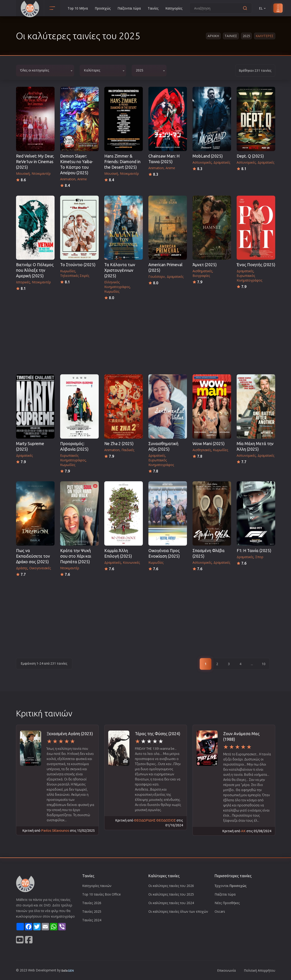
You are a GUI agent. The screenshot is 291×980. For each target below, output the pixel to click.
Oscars (220, 911)
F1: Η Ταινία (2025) (254, 551)
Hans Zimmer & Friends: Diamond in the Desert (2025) (122, 162)
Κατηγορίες (174, 8)
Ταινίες (153, 8)
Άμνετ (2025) (205, 265)
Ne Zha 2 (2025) (119, 444)
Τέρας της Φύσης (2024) (158, 734)
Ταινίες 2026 (92, 903)
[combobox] (45, 71)
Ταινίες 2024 (92, 920)
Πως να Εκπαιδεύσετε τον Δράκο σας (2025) (33, 556)
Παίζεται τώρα (225, 894)
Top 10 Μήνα (78, 8)
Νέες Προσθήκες (227, 903)
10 (264, 664)
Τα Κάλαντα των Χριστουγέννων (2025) (120, 270)
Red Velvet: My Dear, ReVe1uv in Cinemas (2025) (35, 162)
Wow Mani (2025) (209, 444)
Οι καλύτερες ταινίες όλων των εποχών (178, 911)
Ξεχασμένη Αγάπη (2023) (70, 734)
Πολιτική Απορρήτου (260, 970)
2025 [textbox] (140, 70)
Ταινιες (231, 36)
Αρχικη (213, 36)
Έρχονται (231, 886)
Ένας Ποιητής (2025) (256, 265)
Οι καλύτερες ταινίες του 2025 (171, 894)
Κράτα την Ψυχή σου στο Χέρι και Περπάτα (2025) (76, 556)
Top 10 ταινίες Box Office (101, 894)
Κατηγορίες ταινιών (97, 886)
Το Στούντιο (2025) (78, 265)
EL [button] (263, 8)
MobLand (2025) (208, 156)
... (252, 664)
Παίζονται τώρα (129, 8)
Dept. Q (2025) (250, 156)
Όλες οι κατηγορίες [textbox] (35, 70)
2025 (246, 36)
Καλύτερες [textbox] (92, 70)
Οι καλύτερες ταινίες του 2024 (171, 903)
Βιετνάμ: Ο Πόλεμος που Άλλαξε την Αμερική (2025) (35, 270)
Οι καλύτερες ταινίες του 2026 (171, 886)
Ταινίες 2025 (92, 911)
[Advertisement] (146, 336)
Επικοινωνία (226, 970)
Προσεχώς (103, 8)
